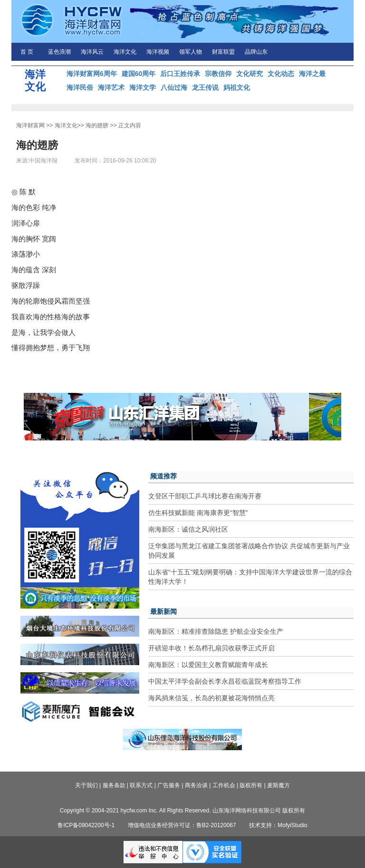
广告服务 (169, 785)
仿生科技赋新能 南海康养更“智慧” (198, 513)
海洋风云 (92, 52)
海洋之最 (312, 74)
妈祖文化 (237, 87)
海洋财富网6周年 (92, 74)
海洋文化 (125, 52)
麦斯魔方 (279, 785)
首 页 (27, 52)
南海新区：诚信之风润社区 (188, 529)
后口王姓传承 (180, 74)
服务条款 (114, 785)
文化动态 (281, 74)
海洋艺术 (111, 87)
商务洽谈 (196, 785)
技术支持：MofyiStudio (278, 825)
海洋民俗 (80, 87)
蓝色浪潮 (59, 52)
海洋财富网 (30, 125)
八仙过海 (174, 87)
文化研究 (250, 74)
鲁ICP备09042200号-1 (86, 825)
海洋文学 (143, 87)
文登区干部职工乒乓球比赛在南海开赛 (205, 496)
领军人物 (191, 52)
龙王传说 (205, 87)
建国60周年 (139, 74)
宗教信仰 (218, 74)
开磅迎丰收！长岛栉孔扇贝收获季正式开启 (211, 648)
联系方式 (141, 785)
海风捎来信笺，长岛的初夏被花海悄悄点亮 (211, 698)
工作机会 (224, 785)
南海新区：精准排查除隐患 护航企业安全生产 (216, 631)
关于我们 (86, 785)
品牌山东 (256, 52)
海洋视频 (158, 52)
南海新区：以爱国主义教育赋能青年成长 (208, 665)
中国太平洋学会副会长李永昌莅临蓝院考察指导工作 (225, 681)
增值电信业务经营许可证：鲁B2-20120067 (182, 825)
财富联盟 (223, 52)
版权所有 (251, 785)
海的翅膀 (97, 125)
